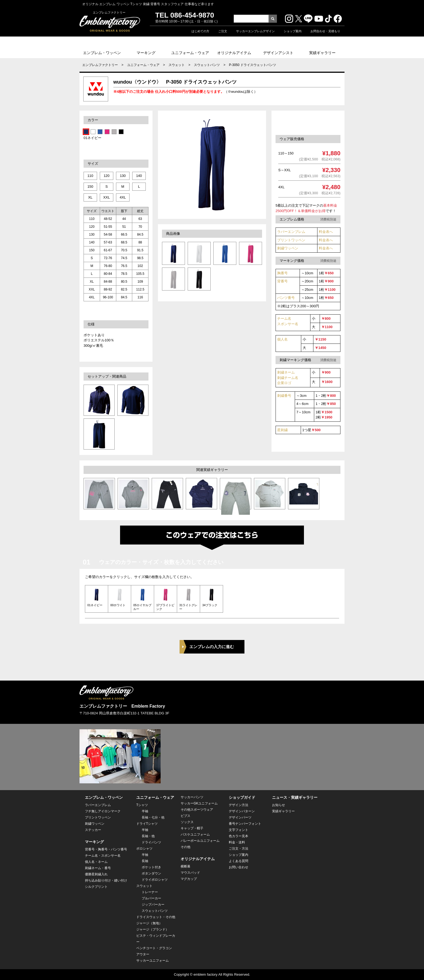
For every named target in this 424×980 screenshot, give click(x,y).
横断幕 (186, 866)
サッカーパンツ (192, 797)
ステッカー (93, 830)
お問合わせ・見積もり (325, 31)
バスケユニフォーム (195, 834)
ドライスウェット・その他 (156, 917)
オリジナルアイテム (234, 53)
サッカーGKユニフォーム (199, 803)
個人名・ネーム (96, 862)
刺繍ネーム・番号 (98, 868)
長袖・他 (148, 836)
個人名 (282, 339)
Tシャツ (142, 805)
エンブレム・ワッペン (102, 53)
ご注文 (223, 31)
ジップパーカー (153, 905)
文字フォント (239, 830)
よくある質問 (239, 861)
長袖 (145, 861)
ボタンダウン (151, 873)
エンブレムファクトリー (100, 65)
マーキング (146, 53)
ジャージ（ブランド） (153, 929)
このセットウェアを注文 (310, 123)
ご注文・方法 (239, 849)
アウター (143, 954)
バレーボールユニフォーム (200, 841)
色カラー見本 (239, 836)
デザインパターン (242, 811)
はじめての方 (200, 31)
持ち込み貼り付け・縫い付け (106, 880)
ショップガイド (242, 797)
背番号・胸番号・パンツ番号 (106, 849)
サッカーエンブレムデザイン (255, 31)
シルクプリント (96, 887)
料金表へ (326, 232)
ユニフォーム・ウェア (190, 53)
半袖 (145, 811)
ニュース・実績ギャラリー (295, 797)
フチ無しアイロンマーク (103, 811)
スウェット (177, 65)
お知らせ (279, 805)
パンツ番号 (286, 298)
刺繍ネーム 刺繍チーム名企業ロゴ (288, 378)
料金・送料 (237, 842)
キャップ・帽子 (192, 828)
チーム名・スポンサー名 (103, 856)
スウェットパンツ (207, 65)
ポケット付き (151, 867)
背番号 (282, 281)
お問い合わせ (239, 867)
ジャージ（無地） (149, 923)
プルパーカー (151, 898)
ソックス (187, 822)
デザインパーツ (240, 817)
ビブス (186, 816)
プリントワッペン (291, 240)
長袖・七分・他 (153, 817)
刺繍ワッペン (288, 248)
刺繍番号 (284, 396)
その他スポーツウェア (197, 810)
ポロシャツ (144, 849)
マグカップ (189, 879)
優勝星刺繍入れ (96, 874)
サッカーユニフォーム (153, 961)
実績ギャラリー (322, 53)
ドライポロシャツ (155, 880)
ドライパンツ (151, 842)
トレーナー (150, 892)
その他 (186, 847)
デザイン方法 (239, 805)
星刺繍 (282, 430)
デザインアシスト (278, 53)
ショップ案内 (293, 31)
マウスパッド (190, 873)
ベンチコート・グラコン (154, 948)
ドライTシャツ (147, 824)
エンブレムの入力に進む (212, 647)
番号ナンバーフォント (245, 824)
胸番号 (282, 273)
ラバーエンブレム (291, 232)
